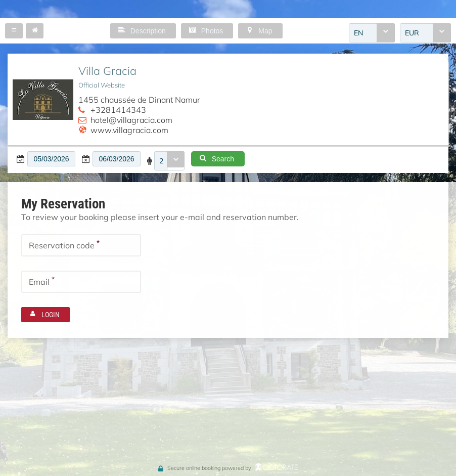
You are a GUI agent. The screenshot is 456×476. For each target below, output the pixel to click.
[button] (14, 31)
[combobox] (372, 33)
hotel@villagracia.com (131, 120)
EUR (412, 33)
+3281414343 (118, 110)
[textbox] (51, 159)
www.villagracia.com (129, 130)
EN (358, 33)
